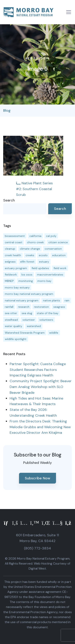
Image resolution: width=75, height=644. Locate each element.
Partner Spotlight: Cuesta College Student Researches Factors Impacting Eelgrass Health (38, 370)
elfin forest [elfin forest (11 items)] (27, 262)
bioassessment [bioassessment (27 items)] (15, 236)
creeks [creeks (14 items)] (30, 255)
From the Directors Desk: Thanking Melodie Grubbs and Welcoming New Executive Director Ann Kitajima (40, 427)
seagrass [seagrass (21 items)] (59, 307)
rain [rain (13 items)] (67, 300)
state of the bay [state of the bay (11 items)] (48, 313)
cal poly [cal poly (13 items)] (51, 236)
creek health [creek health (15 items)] (13, 255)
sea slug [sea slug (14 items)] (27, 313)
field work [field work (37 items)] (60, 268)
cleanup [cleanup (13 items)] (10, 249)
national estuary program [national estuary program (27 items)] (22, 300)
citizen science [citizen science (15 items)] (58, 242)
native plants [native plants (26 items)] (51, 300)
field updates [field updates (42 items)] (40, 268)
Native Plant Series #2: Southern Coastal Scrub (34, 189)
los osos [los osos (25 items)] (27, 275)
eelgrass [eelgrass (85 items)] (10, 262)
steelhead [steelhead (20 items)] (11, 320)
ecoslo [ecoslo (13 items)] (43, 255)
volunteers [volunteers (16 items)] (46, 320)
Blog (7, 110)
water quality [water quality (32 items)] (13, 326)
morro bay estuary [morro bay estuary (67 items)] (17, 287)
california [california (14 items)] (35, 236)
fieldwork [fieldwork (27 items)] (11, 275)
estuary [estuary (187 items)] (44, 262)
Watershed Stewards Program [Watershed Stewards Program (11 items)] (25, 333)
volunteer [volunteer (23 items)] (29, 320)
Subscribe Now (37, 478)
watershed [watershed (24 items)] (34, 326)
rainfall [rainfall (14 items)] (9, 307)
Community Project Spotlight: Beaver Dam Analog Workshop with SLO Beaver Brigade (41, 387)
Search (9, 200)
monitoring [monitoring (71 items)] (26, 281)
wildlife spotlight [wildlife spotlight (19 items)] (16, 339)
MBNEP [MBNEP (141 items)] (9, 281)
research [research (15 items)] (24, 307)
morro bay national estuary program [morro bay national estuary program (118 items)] (29, 294)
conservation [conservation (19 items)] (53, 249)
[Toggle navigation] (69, 12)
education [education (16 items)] (59, 255)
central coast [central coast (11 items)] (14, 242)
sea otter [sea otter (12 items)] (11, 313)
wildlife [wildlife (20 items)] (54, 333)
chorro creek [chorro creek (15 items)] (35, 242)
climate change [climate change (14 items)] (30, 249)
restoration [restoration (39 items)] (41, 307)
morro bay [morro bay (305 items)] (44, 281)
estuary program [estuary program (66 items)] (16, 268)
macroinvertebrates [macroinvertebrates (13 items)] (50, 275)
